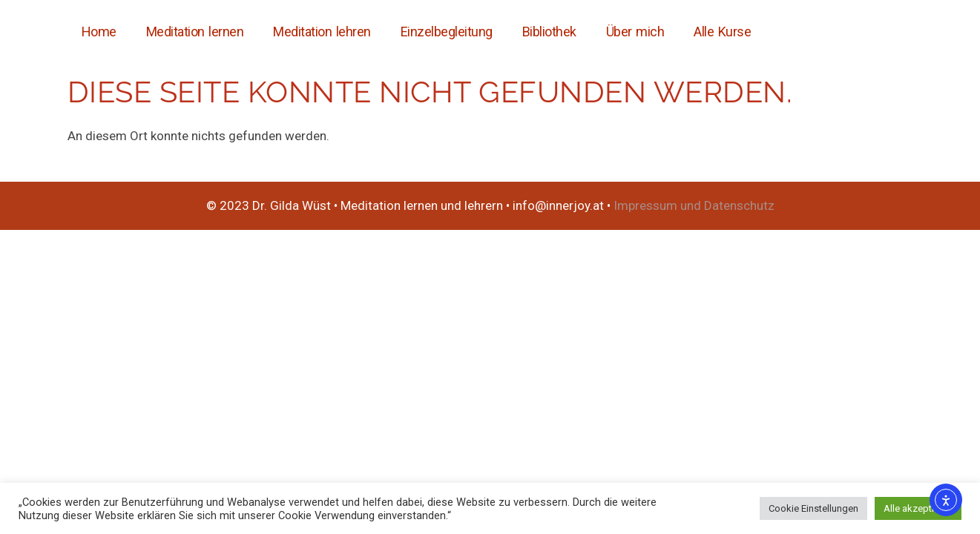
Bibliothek (549, 32)
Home (99, 32)
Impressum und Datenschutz (694, 205)
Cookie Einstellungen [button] (813, 508)
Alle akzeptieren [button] (918, 508)
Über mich (635, 32)
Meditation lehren (322, 32)
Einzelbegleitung (447, 32)
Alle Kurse (722, 32)
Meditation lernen (195, 32)
